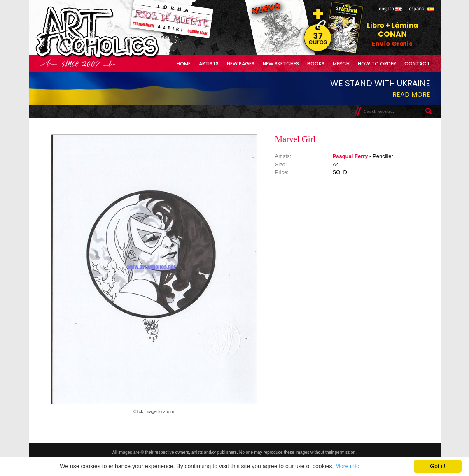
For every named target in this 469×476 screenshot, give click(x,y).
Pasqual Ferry (350, 156)
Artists (209, 64)
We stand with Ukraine (380, 83)
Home (184, 64)
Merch (341, 64)
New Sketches (281, 64)
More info (347, 466)
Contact (417, 64)
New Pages (241, 64)
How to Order (377, 64)
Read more (411, 94)
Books (316, 64)
